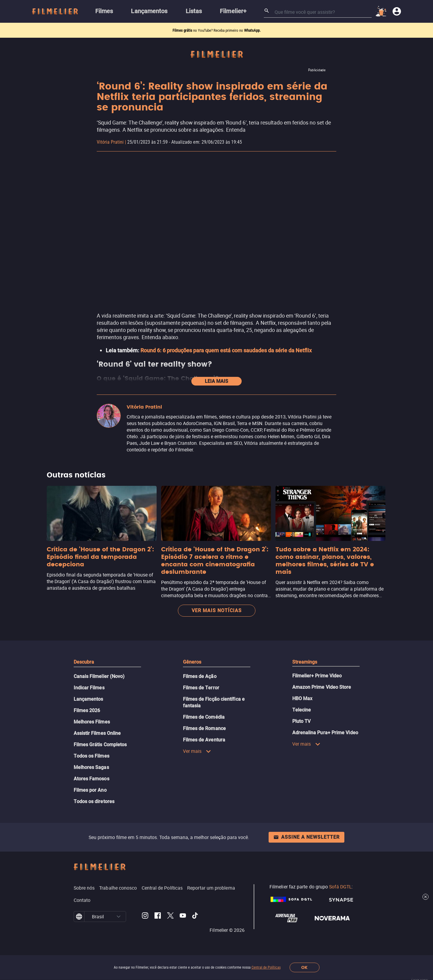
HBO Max (302, 698)
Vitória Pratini (110, 142)
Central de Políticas (266, 967)
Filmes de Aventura (204, 740)
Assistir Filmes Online (97, 733)
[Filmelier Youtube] (183, 917)
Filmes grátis (183, 30)
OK (304, 968)
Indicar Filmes (89, 688)
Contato (82, 900)
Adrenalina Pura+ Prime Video (325, 733)
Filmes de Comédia (204, 717)
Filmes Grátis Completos (100, 745)
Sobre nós (84, 888)
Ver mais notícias (217, 610)
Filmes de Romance (204, 728)
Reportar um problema (211, 888)
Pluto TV (302, 721)
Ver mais (197, 751)
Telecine (302, 710)
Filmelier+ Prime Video (317, 676)
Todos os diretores (94, 801)
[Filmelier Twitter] (170, 917)
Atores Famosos (91, 779)
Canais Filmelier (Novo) (99, 676)
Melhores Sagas (91, 767)
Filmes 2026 (87, 710)
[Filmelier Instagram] (145, 917)
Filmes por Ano (90, 790)
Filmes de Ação (200, 676)
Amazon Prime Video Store (322, 687)
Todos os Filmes (91, 756)
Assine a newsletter (306, 837)
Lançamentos (88, 699)
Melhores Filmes (92, 722)
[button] (119, 917)
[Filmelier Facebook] (158, 917)
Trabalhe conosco (118, 888)
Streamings (305, 662)
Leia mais (216, 381)
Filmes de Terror (201, 688)
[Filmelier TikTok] (195, 917)
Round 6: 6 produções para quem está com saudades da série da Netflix (226, 350)
